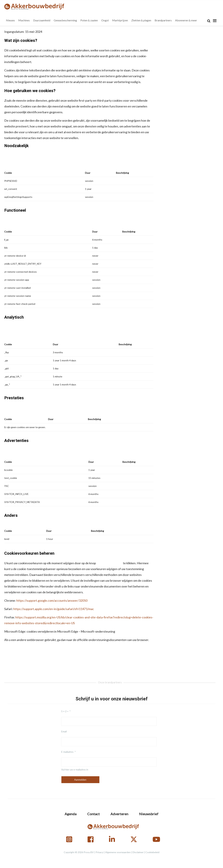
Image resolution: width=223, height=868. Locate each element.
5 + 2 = (65, 711)
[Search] (209, 21)
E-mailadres (67, 752)
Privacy (99, 852)
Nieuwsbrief (149, 814)
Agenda (71, 814)
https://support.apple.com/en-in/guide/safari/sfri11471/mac (54, 609)
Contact (93, 814)
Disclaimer (138, 852)
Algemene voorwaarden (118, 852)
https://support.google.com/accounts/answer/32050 (52, 600)
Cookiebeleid (152, 852)
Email (64, 731)
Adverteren (119, 814)
